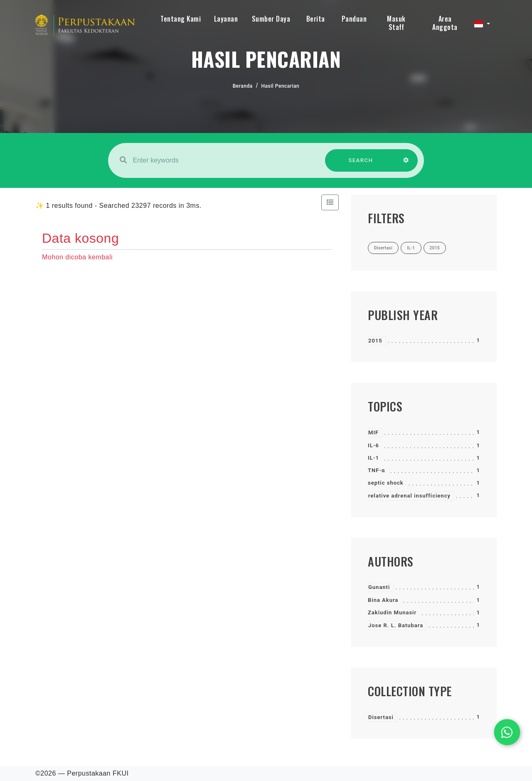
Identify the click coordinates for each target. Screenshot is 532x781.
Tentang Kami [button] (181, 19)
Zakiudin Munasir (392, 612)
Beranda (243, 86)
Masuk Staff (396, 23)
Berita (316, 19)
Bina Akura (383, 600)
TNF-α (376, 470)
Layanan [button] (226, 19)
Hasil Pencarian (281, 86)
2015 (375, 341)
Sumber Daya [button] (271, 19)
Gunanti (379, 587)
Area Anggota (445, 23)
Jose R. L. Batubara (396, 625)
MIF (373, 432)
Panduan (354, 19)
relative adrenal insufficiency (409, 496)
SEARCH (361, 164)
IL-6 (373, 445)
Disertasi (381, 717)
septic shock (386, 483)
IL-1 (373, 458)
